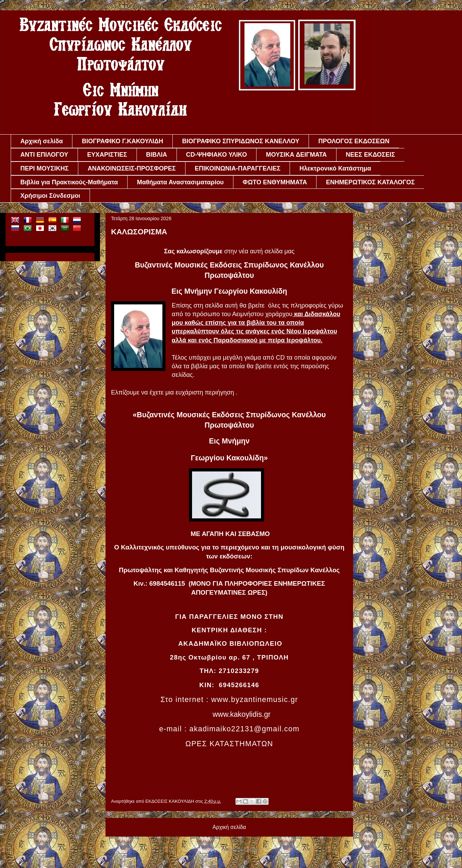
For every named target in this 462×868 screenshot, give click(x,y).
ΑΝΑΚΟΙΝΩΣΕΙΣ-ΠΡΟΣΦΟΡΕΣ (132, 168)
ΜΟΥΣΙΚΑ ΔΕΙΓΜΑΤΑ (296, 155)
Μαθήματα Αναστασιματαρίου (180, 182)
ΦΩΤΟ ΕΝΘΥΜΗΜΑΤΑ (275, 182)
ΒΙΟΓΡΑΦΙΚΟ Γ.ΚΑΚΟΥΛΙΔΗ (122, 141)
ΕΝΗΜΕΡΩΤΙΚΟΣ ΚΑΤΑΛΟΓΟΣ (370, 182)
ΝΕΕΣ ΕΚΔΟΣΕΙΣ (370, 155)
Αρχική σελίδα (42, 141)
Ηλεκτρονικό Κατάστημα (335, 168)
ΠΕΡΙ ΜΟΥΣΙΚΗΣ (44, 168)
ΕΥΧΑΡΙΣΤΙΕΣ (107, 155)
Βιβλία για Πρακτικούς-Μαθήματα (69, 182)
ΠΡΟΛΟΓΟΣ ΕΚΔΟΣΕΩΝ (354, 141)
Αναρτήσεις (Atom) (242, 850)
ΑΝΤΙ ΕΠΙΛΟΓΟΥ (44, 155)
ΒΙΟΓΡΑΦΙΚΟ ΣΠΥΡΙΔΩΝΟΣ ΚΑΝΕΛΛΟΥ (241, 141)
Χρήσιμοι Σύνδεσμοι (50, 196)
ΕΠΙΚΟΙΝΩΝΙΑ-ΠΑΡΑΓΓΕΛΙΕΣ (238, 168)
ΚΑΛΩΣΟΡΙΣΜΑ (139, 232)
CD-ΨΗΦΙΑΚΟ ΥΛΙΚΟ (217, 155)
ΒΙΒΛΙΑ (157, 155)
